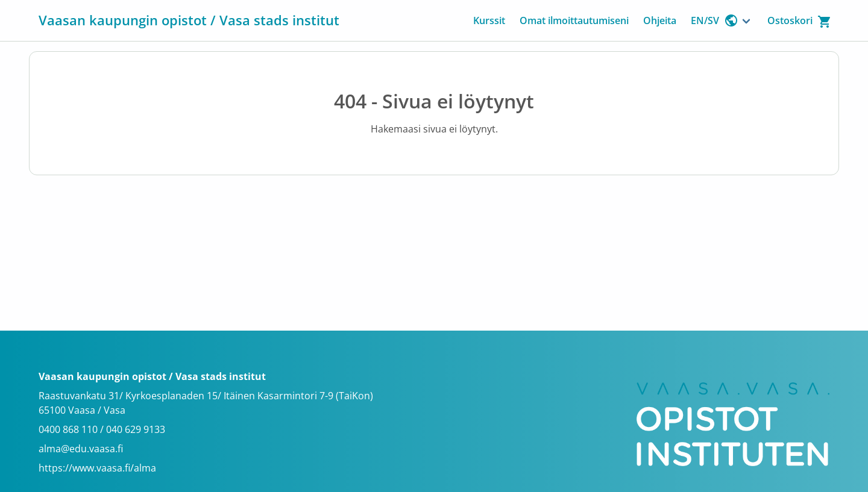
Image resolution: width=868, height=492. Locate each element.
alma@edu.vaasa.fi (81, 449)
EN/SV (715, 20)
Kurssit (489, 20)
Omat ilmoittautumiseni (574, 20)
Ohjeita (660, 20)
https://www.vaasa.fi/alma (97, 468)
